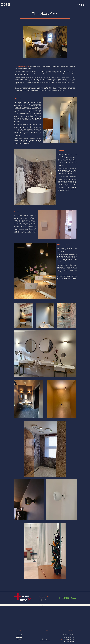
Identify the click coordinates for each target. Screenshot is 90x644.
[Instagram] (84, 5)
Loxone (33, 106)
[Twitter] (81, 5)
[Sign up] (45, 639)
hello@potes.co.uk (69, 639)
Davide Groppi (37, 104)
